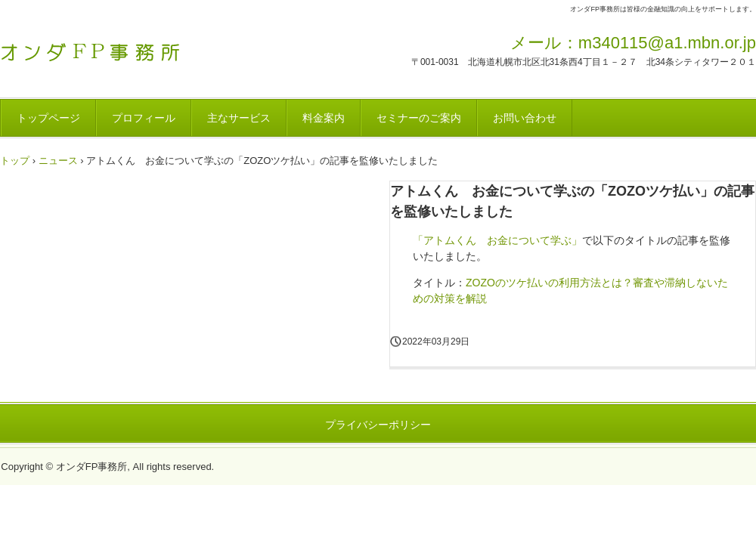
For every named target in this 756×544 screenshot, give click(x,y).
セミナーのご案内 (419, 118)
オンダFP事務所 (105, 48)
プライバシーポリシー (378, 425)
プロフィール (144, 118)
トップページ (48, 118)
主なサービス (239, 118)
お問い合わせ (525, 118)
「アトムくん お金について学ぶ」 (497, 240)
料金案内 (324, 118)
